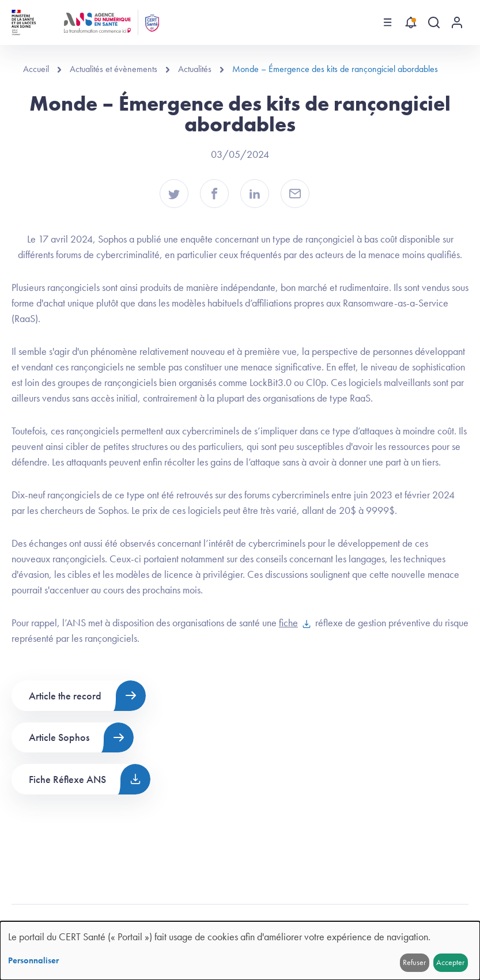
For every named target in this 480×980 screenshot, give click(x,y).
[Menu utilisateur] (457, 22)
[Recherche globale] (434, 22)
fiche (288, 623)
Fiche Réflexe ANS (67, 779)
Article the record (65, 696)
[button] (174, 194)
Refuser (414, 962)
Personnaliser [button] (33, 960)
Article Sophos (59, 737)
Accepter (450, 962)
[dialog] (240, 951)
